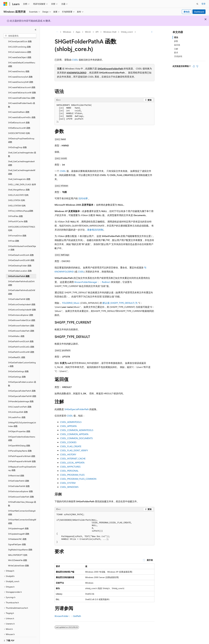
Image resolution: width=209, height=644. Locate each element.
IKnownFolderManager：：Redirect (92, 282)
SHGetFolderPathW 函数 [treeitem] (19, 296)
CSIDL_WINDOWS (69, 487)
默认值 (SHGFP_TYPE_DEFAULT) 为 (120, 303)
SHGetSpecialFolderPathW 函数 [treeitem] (22, 393)
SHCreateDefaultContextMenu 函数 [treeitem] (22, 61)
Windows (67, 32)
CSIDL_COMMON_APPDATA (74, 434)
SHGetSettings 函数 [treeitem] (17, 373)
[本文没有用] (197, 66)
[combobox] (20, 36)
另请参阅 (178, 56)
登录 (203, 4)
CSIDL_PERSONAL (69, 471)
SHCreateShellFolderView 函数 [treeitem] (22, 94)
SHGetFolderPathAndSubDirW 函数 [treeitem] (22, 289)
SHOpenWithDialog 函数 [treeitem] (19, 442)
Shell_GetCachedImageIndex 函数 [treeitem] (22, 151)
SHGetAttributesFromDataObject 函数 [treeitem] (22, 244)
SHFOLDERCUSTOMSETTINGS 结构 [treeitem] (22, 225)
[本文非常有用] (194, 66)
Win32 (88, 32)
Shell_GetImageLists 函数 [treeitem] (19, 176)
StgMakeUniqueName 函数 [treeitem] (20, 546)
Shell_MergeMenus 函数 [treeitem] (19, 186)
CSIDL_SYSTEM (68, 483)
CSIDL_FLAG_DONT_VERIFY (74, 450)
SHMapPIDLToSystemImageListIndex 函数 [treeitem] (22, 421)
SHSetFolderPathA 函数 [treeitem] (19, 477)
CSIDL (75, 60)
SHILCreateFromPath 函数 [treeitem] (20, 403)
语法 (176, 37)
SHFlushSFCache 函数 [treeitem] (18, 218)
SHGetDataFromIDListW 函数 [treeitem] (21, 257)
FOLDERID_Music (71, 303)
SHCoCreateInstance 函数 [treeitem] (20, 48)
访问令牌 (83, 198)
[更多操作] (152, 32)
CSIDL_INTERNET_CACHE (73, 458)
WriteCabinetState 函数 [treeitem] (19, 562)
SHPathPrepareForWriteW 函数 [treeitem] (22, 458)
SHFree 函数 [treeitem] (14, 237)
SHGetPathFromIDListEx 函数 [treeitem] (21, 343)
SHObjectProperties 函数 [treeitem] (19, 428)
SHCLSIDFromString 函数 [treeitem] (20, 43)
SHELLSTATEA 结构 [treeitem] (17, 197)
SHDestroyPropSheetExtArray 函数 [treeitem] (21, 137)
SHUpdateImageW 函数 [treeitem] (19, 530)
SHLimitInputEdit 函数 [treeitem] (18, 408)
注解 (176, 49)
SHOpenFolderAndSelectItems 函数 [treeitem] (22, 435)
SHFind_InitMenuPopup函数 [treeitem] (21, 207)
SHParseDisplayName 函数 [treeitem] (20, 447)
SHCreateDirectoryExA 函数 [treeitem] (20, 73)
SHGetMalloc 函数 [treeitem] (16, 333)
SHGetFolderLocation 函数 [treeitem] (20, 267)
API (97, 32)
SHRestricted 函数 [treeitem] (16, 472)
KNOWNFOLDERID (77, 73)
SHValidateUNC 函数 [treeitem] (17, 536)
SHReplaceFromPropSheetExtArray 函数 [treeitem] (22, 465)
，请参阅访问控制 (94, 230)
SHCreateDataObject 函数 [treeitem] (20, 54)
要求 (176, 53)
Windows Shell (110, 32)
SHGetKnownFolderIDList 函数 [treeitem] (22, 317)
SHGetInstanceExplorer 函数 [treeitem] (21, 311)
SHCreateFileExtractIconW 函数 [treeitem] (22, 89)
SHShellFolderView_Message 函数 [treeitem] (22, 500)
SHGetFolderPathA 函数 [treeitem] (19, 273)
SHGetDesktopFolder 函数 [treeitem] (20, 262)
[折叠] (36, 30)
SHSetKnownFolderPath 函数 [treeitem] (21, 493)
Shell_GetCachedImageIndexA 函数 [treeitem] (21, 160)
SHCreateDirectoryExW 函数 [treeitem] (21, 78)
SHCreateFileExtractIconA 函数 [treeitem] (22, 84)
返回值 (177, 45)
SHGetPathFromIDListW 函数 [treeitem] (21, 348)
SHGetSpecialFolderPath (77, 409)
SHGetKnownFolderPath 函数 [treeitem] (21, 327)
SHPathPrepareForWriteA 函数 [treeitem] (22, 453)
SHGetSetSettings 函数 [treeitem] (18, 368)
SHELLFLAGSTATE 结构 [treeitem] (18, 192)
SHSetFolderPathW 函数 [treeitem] (19, 483)
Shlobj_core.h (127, 32)
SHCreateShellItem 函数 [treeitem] (19, 108)
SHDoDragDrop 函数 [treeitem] (17, 144)
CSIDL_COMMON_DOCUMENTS (76, 438)
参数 (176, 41)
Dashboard (199, 12)
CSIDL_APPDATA (68, 426)
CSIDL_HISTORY (68, 454)
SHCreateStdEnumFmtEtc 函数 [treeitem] (22, 114)
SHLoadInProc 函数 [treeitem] (17, 414)
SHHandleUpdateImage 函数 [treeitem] (21, 398)
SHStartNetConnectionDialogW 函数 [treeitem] (22, 518)
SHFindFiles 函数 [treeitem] (16, 213)
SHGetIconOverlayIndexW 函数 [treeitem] (22, 306)
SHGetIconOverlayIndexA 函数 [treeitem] (22, 301)
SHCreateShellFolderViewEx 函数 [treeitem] (22, 101)
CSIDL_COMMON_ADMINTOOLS (77, 430)
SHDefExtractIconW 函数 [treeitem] (19, 124)
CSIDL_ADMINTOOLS (71, 422)
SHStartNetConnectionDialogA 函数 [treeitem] (22, 509)
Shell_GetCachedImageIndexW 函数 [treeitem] (22, 169)
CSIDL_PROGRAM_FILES (72, 475)
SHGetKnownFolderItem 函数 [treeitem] (21, 322)
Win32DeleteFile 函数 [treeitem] (18, 557)
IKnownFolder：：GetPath (68, 616)
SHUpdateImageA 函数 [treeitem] (18, 525)
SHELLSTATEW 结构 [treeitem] (17, 202)
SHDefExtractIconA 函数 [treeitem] (19, 119)
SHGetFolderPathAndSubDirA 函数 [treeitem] (21, 280)
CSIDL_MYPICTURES (70, 467)
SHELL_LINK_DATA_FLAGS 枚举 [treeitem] (22, 181)
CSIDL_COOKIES (68, 442)
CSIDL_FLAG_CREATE (71, 446)
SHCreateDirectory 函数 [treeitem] (19, 68)
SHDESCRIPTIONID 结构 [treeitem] (19, 130)
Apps (78, 32)
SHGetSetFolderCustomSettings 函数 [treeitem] (22, 361)
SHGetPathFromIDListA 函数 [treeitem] (21, 338)
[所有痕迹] (57, 32)
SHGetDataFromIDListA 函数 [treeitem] (21, 251)
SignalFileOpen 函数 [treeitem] (17, 541)
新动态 (187, 12)
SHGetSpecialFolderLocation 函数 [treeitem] (22, 380)
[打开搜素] (197, 4)
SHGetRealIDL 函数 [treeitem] (17, 354)
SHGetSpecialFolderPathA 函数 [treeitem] (22, 387)
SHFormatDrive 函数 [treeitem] (17, 232)
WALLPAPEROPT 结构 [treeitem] (18, 551)
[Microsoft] (5, 4)
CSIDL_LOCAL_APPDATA (72, 462)
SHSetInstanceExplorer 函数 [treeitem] (21, 488)
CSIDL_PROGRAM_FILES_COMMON (78, 479)
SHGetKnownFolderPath (110, 68)
